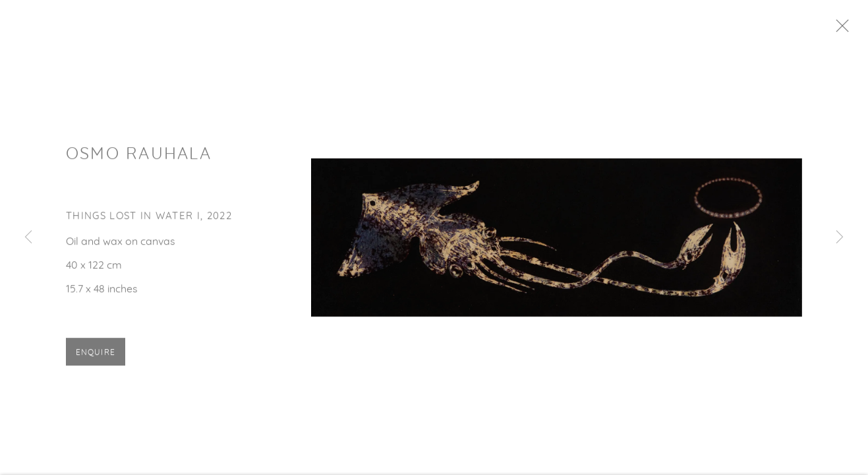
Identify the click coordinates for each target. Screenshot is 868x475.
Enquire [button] (96, 359)
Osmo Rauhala (139, 160)
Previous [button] (28, 237)
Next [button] (840, 237)
